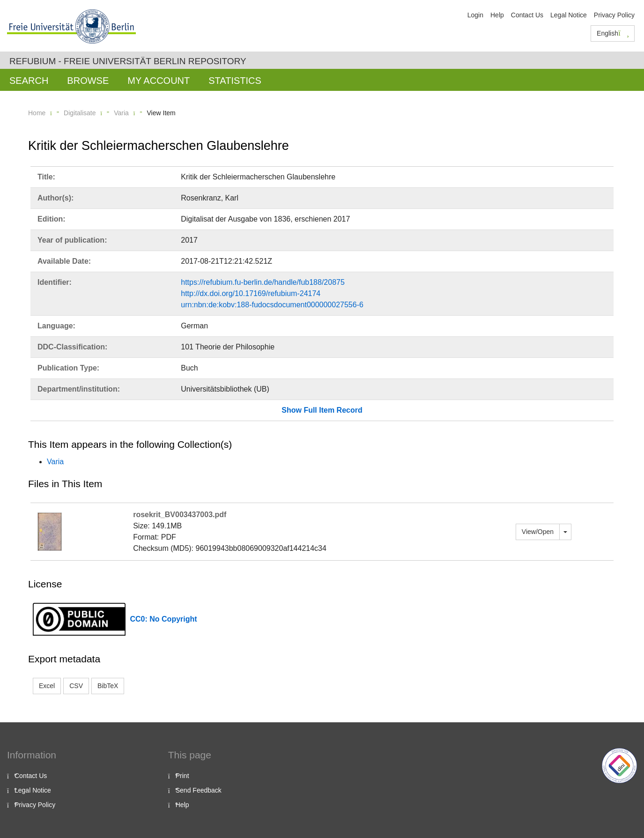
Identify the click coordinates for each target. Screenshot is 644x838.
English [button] (613, 33)
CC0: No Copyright (164, 619)
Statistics (235, 81)
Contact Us (527, 15)
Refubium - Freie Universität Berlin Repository (128, 61)
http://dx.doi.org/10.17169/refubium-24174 (251, 293)
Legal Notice (569, 15)
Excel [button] (47, 686)
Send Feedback (199, 790)
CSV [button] (76, 686)
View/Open (538, 532)
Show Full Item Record (322, 410)
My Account (159, 81)
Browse (88, 81)
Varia (121, 113)
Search (29, 81)
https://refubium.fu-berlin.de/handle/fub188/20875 (263, 282)
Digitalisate (80, 113)
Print (182, 776)
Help (497, 15)
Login (475, 15)
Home (37, 113)
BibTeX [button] (108, 686)
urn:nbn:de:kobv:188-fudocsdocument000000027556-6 (272, 305)
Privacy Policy (614, 15)
